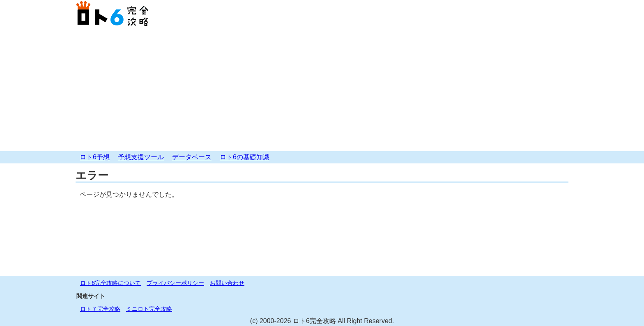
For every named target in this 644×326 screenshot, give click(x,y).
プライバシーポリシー (175, 283)
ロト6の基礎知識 (245, 157)
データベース (192, 157)
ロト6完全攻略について (110, 283)
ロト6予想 (95, 157)
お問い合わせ (227, 283)
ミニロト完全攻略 (149, 309)
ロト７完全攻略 (100, 309)
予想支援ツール (141, 157)
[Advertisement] (322, 90)
